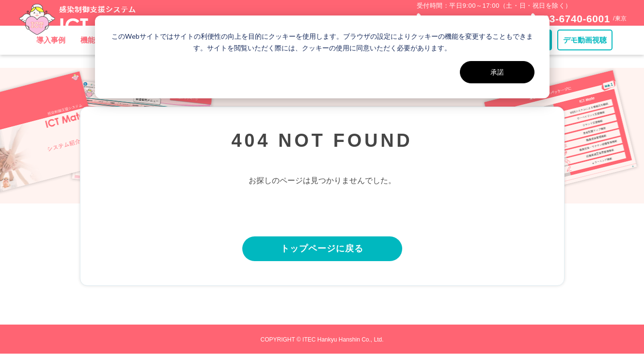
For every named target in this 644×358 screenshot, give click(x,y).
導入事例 (51, 53)
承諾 (497, 72)
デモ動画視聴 (585, 53)
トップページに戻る (322, 251)
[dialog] (322, 57)
